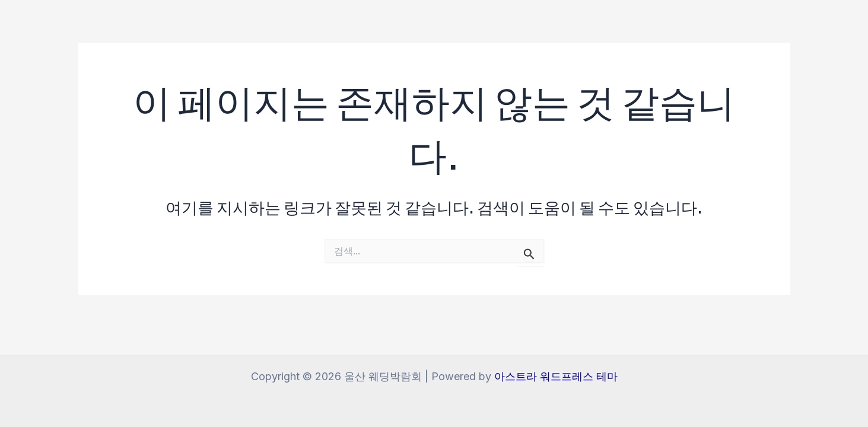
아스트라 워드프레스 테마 (556, 376)
